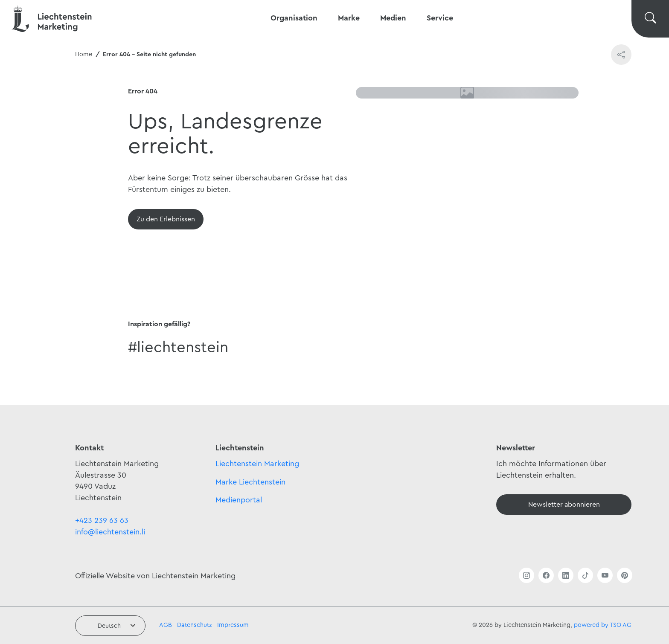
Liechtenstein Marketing (257, 464)
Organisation (294, 18)
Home (84, 54)
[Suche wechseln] (650, 19)
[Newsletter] (564, 505)
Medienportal (239, 500)
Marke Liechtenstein (250, 482)
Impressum (233, 625)
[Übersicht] (166, 219)
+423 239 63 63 (102, 520)
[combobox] (110, 626)
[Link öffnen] (526, 575)
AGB (166, 625)
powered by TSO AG (603, 625)
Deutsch (109, 626)
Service (440, 18)
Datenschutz (195, 625)
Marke (349, 18)
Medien (393, 18)
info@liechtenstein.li (110, 532)
